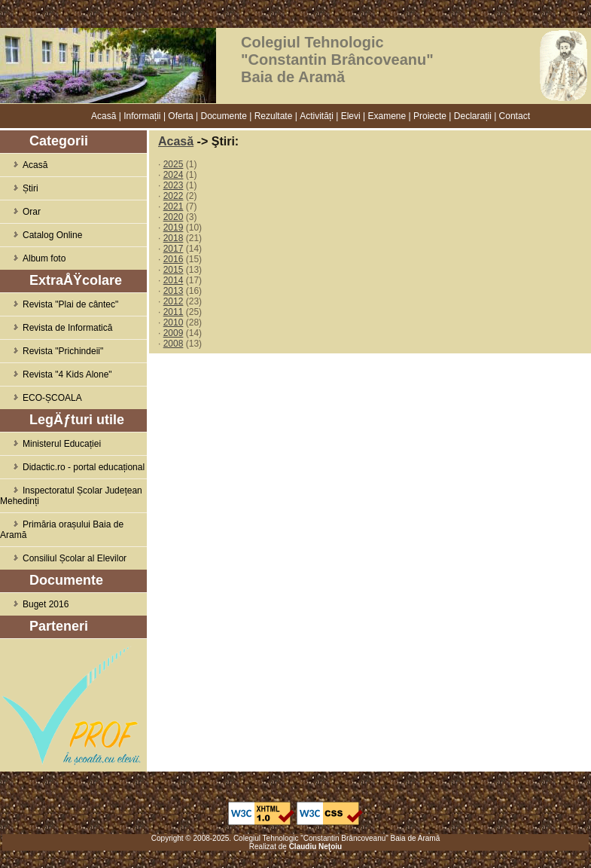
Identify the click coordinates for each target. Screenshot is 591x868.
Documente (224, 116)
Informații (142, 116)
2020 (174, 217)
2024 (174, 175)
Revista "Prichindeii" (52, 351)
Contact (515, 116)
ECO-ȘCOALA (41, 398)
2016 (174, 259)
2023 (174, 185)
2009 (174, 333)
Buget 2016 (34, 604)
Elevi (351, 116)
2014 (174, 280)
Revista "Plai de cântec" (59, 304)
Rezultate (274, 116)
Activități (317, 116)
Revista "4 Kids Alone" (56, 374)
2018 (174, 238)
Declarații (473, 116)
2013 (174, 291)
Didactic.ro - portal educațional (72, 467)
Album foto (33, 258)
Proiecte (430, 116)
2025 (174, 164)
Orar (20, 212)
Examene (387, 116)
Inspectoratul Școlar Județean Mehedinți (71, 496)
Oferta (180, 116)
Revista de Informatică (56, 328)
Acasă (104, 116)
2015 (174, 270)
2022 (174, 196)
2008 (174, 344)
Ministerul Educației (50, 444)
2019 (174, 228)
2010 (174, 322)
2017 (174, 249)
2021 (174, 206)
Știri (19, 188)
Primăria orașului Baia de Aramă (62, 530)
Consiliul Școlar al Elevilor (63, 558)
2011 (174, 312)
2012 (174, 301)
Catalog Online (41, 235)
